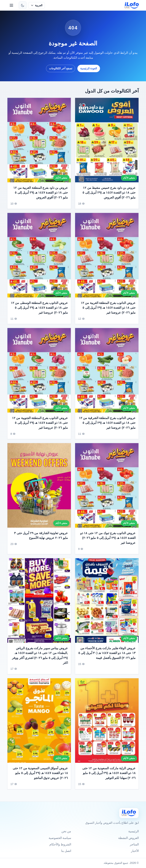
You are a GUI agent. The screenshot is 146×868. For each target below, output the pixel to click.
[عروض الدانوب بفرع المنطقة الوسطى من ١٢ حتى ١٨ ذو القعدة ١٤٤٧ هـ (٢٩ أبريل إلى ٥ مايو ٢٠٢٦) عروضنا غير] (39, 258)
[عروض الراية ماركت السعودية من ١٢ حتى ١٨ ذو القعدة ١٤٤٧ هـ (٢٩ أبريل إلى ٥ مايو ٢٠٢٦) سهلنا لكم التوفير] (107, 723)
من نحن (66, 831)
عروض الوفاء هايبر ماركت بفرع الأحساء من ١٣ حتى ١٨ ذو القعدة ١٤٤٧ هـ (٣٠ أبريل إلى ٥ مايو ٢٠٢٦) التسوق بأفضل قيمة (107, 656)
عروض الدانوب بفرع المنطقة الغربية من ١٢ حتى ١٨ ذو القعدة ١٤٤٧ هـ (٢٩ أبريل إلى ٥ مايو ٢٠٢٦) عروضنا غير (108, 311)
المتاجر (134, 844)
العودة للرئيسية (89, 68)
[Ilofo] (129, 813)
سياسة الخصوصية (60, 838)
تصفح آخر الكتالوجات (61, 68)
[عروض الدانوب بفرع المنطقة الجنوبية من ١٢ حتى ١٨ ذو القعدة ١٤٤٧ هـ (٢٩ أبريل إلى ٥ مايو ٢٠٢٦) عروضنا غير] (39, 373)
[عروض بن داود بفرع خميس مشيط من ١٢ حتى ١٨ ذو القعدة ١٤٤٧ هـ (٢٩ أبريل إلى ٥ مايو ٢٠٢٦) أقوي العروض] (107, 140)
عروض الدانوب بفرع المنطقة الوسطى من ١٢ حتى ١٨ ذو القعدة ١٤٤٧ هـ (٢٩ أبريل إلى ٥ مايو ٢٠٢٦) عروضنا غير (39, 311)
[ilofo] (132, 5)
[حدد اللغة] (36, 5)
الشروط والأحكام (60, 844)
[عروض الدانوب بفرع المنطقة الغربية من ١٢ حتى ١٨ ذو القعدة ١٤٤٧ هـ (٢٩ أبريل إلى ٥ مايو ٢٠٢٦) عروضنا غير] (107, 258)
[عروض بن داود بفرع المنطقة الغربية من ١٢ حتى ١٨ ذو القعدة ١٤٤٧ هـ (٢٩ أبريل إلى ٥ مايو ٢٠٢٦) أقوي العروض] (39, 140)
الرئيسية (134, 831)
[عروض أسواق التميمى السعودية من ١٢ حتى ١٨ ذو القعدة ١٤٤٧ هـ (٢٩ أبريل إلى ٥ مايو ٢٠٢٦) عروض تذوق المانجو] (39, 723)
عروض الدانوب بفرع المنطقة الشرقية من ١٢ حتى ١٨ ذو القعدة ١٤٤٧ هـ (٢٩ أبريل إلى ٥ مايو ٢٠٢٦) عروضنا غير (107, 426)
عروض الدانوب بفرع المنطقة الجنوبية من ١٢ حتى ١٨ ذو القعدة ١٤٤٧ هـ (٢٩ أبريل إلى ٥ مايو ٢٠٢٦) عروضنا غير (40, 426)
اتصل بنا (66, 851)
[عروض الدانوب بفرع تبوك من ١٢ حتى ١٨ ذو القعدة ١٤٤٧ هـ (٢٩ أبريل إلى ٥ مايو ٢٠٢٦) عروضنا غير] (107, 488)
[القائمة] (11, 5)
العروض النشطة (128, 838)
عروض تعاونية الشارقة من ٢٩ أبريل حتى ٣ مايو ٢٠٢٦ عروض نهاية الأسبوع (41, 539)
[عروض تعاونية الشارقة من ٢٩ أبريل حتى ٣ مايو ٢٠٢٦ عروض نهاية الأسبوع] (39, 488)
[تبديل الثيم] (23, 5)
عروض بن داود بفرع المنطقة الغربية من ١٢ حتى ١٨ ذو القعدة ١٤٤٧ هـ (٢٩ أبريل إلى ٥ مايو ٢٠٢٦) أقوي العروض (41, 193)
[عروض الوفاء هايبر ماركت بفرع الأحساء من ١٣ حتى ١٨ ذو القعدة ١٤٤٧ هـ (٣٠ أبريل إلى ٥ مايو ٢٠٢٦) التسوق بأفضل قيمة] (107, 604)
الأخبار (135, 851)
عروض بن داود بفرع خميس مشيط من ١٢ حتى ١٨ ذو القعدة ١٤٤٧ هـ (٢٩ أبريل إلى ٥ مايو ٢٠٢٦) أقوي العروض (109, 193)
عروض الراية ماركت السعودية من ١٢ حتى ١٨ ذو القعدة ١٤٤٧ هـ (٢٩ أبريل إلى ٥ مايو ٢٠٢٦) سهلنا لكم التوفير (109, 776)
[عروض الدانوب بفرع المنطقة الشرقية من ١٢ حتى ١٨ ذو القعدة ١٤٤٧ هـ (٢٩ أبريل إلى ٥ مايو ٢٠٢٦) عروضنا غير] (107, 373)
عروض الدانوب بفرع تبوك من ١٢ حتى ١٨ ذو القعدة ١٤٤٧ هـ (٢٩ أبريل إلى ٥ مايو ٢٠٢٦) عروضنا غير (108, 541)
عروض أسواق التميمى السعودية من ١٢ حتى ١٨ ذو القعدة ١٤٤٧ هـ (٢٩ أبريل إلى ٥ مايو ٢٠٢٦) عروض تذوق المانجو (40, 776)
